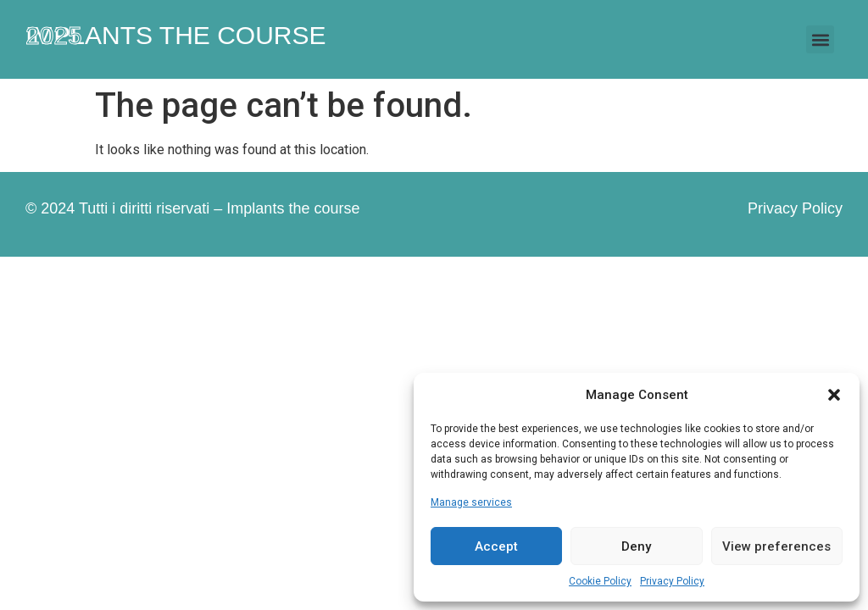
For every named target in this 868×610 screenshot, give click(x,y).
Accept (496, 546)
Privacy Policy (672, 581)
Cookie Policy (600, 581)
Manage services (471, 502)
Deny (636, 546)
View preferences (776, 546)
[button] (834, 395)
